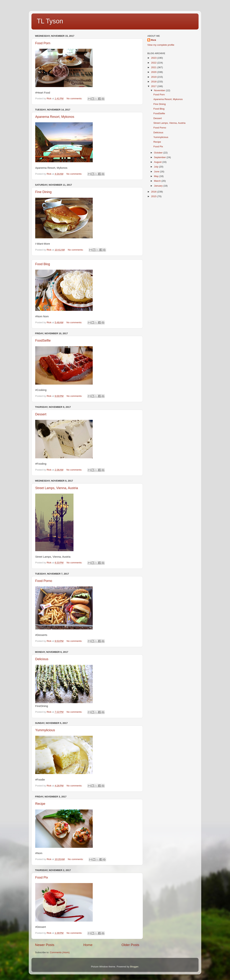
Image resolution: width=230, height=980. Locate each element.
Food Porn (43, 43)
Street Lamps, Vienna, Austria (57, 488)
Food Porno (44, 581)
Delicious (42, 659)
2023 (154, 58)
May (157, 176)
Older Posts (130, 945)
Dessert (41, 414)
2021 (154, 67)
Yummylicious (45, 730)
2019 (154, 77)
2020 (154, 72)
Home (88, 945)
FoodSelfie (43, 341)
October (159, 153)
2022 (154, 63)
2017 (154, 86)
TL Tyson (50, 21)
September (160, 157)
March (158, 181)
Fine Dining (43, 192)
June (157, 172)
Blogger (134, 967)
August (158, 162)
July (157, 167)
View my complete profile (161, 45)
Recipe (40, 804)
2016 (154, 192)
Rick (154, 40)
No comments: (75, 98)
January (159, 186)
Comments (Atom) (60, 952)
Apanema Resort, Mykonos (55, 117)
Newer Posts (45, 945)
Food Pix (42, 877)
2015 (154, 196)
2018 (154, 82)
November (160, 90)
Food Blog (43, 264)
